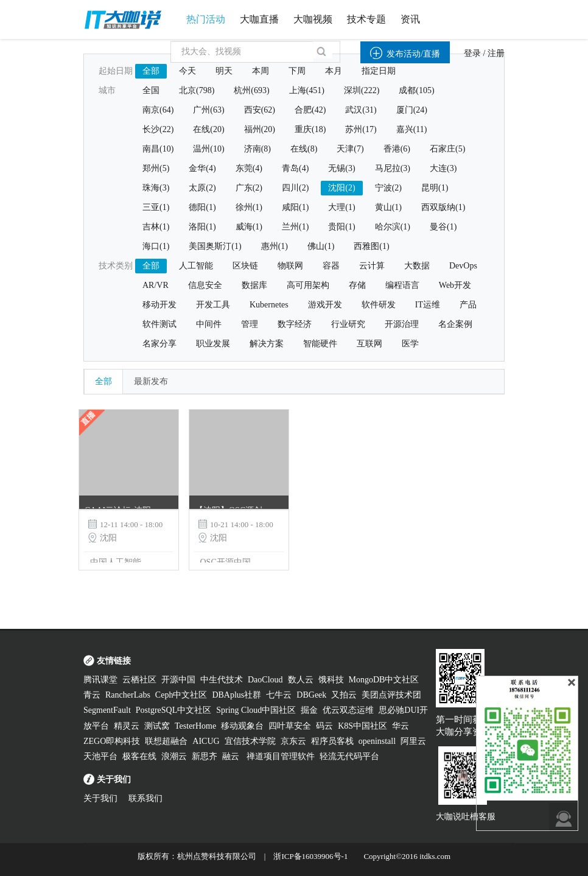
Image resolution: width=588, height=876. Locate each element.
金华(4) (202, 168)
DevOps (463, 266)
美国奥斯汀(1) (215, 246)
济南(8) (257, 149)
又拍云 (344, 695)
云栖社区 (139, 680)
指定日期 (379, 71)
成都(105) (416, 90)
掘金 (309, 710)
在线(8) (304, 149)
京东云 (293, 741)
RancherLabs (128, 695)
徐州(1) (249, 207)
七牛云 (279, 695)
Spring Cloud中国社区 (256, 710)
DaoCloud (265, 680)
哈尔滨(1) (393, 227)
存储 (357, 285)
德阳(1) (202, 207)
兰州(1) (295, 227)
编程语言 (402, 285)
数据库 (254, 285)
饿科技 (331, 680)
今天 (187, 71)
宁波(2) (388, 188)
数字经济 (295, 324)
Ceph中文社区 (181, 695)
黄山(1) (388, 207)
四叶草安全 (290, 726)
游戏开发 (325, 305)
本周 (261, 71)
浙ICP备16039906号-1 (310, 856)
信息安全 (205, 285)
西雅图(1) (371, 246)
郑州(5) (156, 168)
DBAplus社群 (236, 695)
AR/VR (156, 285)
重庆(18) (310, 129)
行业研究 (348, 324)
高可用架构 (308, 285)
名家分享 (159, 344)
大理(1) (341, 207)
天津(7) (350, 149)
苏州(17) (361, 129)
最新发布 (151, 381)
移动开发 (159, 305)
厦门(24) (412, 110)
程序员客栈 (332, 741)
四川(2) (295, 188)
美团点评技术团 (391, 695)
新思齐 (205, 756)
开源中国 (178, 680)
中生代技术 (222, 680)
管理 (250, 324)
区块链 (245, 266)
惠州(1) (275, 246)
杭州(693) (251, 90)
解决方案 (267, 344)
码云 (324, 726)
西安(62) (260, 110)
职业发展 (213, 344)
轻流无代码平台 (349, 756)
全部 (151, 71)
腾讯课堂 (100, 680)
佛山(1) (321, 246)
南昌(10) (158, 149)
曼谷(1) (443, 227)
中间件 (209, 324)
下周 (297, 71)
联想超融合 (166, 741)
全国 (151, 90)
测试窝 (157, 726)
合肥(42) (310, 110)
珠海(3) (156, 188)
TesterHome (195, 726)
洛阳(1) (202, 227)
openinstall (377, 741)
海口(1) (156, 246)
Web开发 (455, 285)
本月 (334, 71)
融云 (232, 756)
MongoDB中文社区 (384, 680)
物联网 (290, 266)
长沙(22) (158, 129)
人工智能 (196, 266)
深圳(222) (362, 90)
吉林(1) (156, 227)
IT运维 (428, 305)
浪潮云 (174, 756)
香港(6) (397, 149)
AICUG (206, 741)
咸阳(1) (295, 207)
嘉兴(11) (412, 129)
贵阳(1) (341, 227)
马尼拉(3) (393, 168)
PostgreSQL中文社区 (173, 710)
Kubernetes (269, 305)
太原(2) (202, 188)
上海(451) (307, 90)
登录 (472, 53)
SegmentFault (107, 710)
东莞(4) (249, 168)
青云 (92, 695)
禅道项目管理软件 (281, 756)
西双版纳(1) (443, 207)
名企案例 (455, 324)
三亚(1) (156, 207)
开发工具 (213, 305)
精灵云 (127, 726)
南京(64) (158, 110)
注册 (496, 53)
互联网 (369, 344)
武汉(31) (361, 110)
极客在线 (139, 756)
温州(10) (208, 149)
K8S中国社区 (362, 726)
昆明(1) (435, 188)
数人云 (301, 680)
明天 (224, 71)
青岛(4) (295, 168)
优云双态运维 (348, 710)
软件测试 (159, 324)
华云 (401, 726)
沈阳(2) (341, 188)
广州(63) (208, 110)
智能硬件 (320, 344)
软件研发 (379, 305)
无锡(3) (341, 168)
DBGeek (311, 695)
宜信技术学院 (250, 741)
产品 (468, 305)
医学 (410, 344)
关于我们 (100, 798)
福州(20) (260, 129)
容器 (331, 266)
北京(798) (197, 90)
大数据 (417, 266)
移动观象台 (242, 726)
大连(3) (443, 168)
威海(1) (249, 227)
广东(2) (249, 188)
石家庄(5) (447, 149)
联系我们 (145, 798)
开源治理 (402, 324)
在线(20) (208, 129)
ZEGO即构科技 (112, 741)
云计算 (372, 266)
